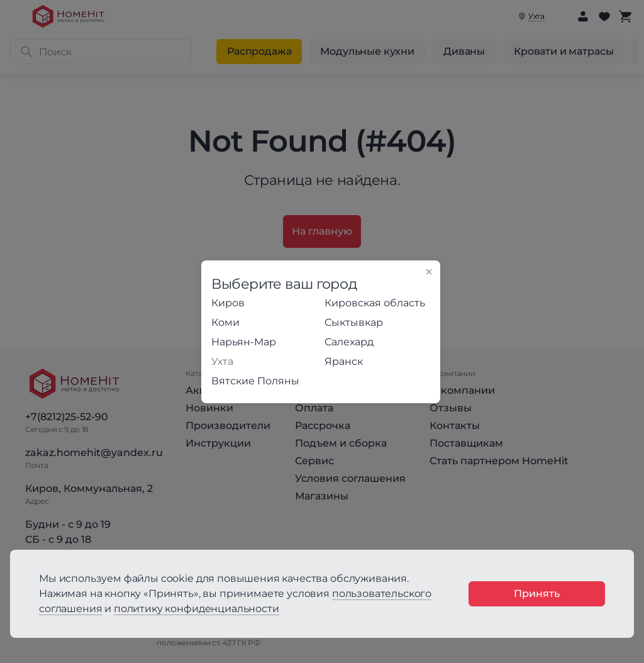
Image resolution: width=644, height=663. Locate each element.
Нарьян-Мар (244, 342)
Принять (537, 593)
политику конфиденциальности (197, 609)
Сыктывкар (354, 322)
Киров (228, 303)
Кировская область (375, 303)
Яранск (344, 361)
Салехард (349, 342)
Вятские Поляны (255, 381)
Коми (225, 322)
